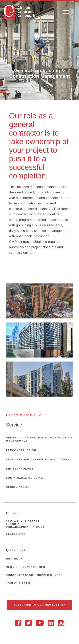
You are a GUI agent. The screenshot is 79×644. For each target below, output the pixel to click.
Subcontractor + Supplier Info (33, 575)
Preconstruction (21, 450)
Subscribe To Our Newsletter (39, 605)
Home (10, 92)
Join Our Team (18, 583)
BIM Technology (20, 469)
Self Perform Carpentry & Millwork (38, 460)
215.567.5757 (16, 534)
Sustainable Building (25, 478)
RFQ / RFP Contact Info (26, 567)
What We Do (33, 92)
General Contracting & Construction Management (39, 439)
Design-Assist (18, 487)
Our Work (14, 559)
